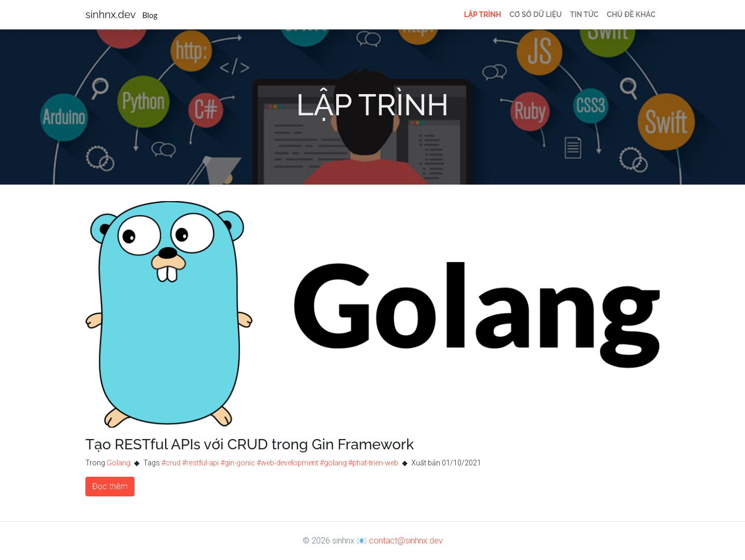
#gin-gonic (238, 463)
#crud (171, 463)
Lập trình (483, 14)
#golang (333, 463)
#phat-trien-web (373, 463)
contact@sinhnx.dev (406, 541)
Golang (118, 463)
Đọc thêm (110, 486)
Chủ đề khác (631, 14)
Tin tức (584, 14)
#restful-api (200, 463)
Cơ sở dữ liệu (536, 14)
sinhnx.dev (121, 14)
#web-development (287, 463)
